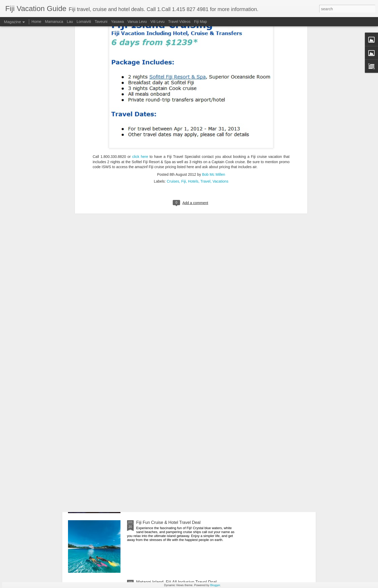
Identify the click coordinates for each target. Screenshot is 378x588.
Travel (205, 73)
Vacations (220, 73)
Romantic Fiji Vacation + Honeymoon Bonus (177, 463)
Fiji (183, 73)
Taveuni (101, 22)
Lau (70, 22)
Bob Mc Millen (214, 66)
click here (140, 49)
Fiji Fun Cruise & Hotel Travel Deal (168, 522)
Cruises (173, 73)
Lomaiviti (84, 22)
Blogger (215, 585)
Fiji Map (200, 22)
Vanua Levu (137, 22)
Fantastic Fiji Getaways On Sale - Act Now (176, 403)
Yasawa (117, 22)
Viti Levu (157, 22)
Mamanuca (54, 22)
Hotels (193, 73)
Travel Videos (179, 22)
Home (37, 22)
